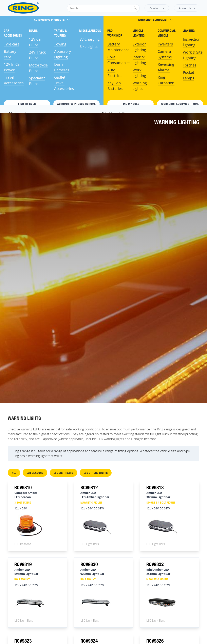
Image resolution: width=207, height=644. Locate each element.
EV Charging (89, 39)
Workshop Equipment (155, 20)
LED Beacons (35, 473)
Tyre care (12, 44)
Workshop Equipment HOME (180, 104)
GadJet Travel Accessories (64, 83)
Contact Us (157, 8)
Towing (60, 44)
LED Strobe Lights (96, 473)
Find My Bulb (27, 104)
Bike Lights (88, 46)
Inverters (165, 44)
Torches (189, 65)
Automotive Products (52, 20)
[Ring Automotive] (33, 8)
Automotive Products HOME (77, 104)
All (14, 473)
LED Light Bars (63, 473)
